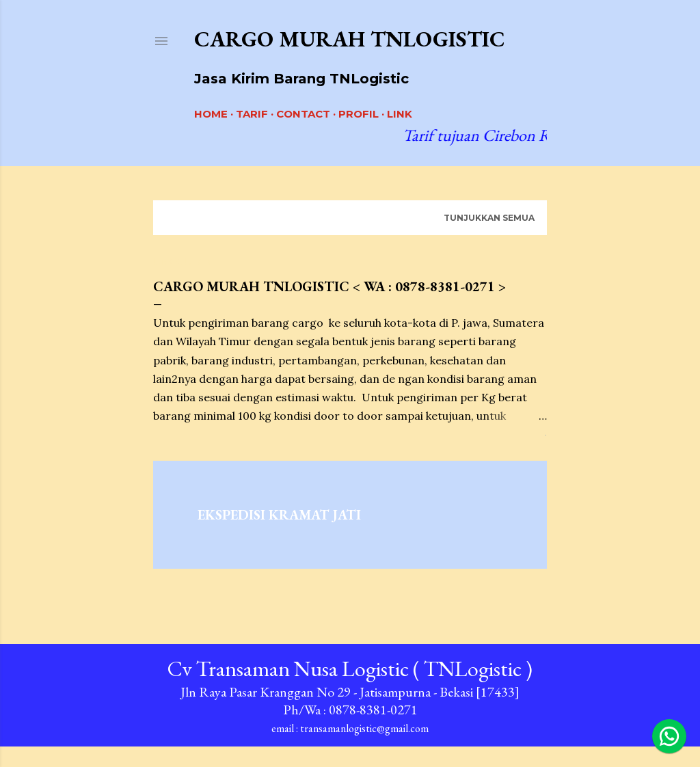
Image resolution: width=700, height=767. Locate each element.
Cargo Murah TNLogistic (350, 39)
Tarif (252, 114)
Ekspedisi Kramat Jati (279, 515)
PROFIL (359, 114)
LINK (400, 114)
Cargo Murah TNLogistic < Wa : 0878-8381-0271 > (329, 286)
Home (211, 114)
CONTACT (303, 114)
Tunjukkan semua (489, 218)
